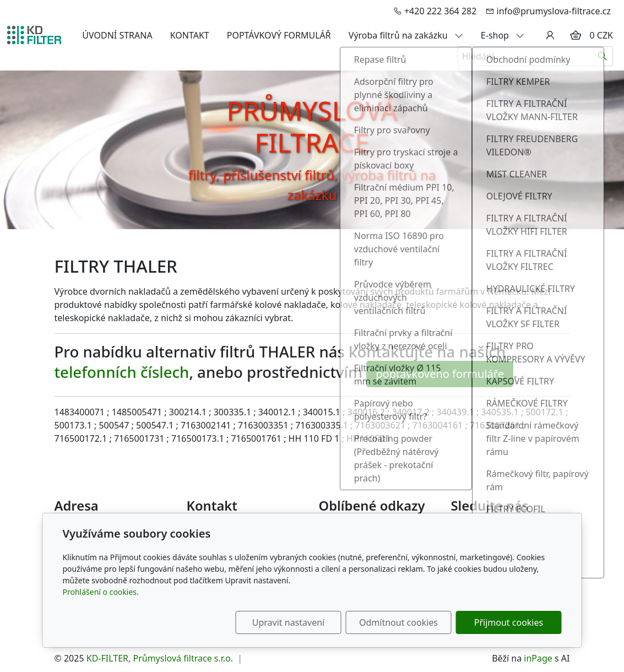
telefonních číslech (122, 373)
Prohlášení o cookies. (101, 592)
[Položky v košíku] (576, 35)
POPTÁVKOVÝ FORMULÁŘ (279, 35)
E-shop (503, 35)
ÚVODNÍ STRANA (117, 35)
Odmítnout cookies (398, 622)
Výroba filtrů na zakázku (406, 35)
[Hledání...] (525, 56)
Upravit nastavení (288, 622)
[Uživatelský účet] (550, 35)
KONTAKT (190, 35)
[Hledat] (603, 56)
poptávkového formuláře (440, 374)
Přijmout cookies (509, 622)
